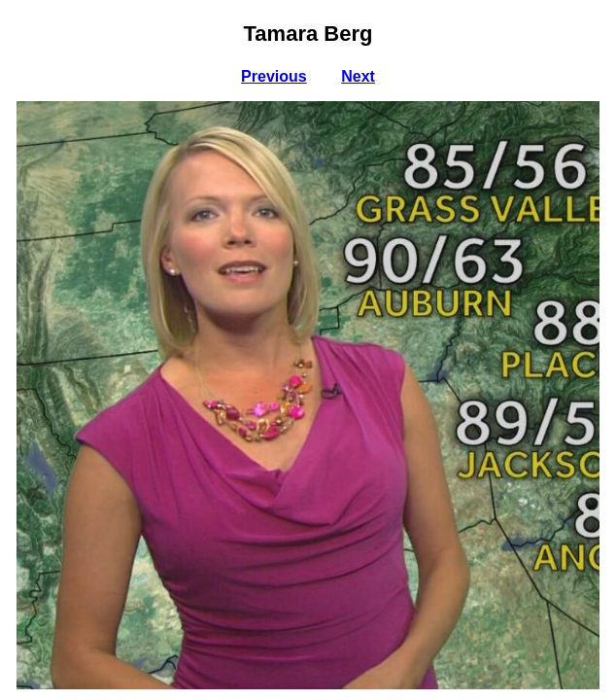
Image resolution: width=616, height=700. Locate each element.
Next (358, 76)
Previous (274, 76)
